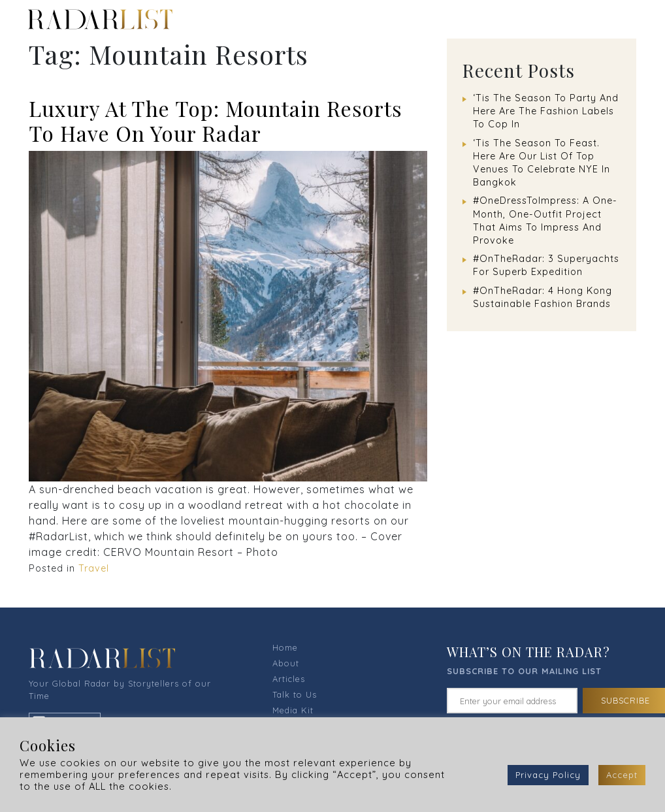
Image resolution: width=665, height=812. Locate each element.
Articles (289, 679)
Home (285, 647)
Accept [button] (622, 775)
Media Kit (293, 710)
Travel (94, 568)
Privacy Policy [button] (548, 775)
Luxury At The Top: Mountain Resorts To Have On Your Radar (216, 121)
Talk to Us (295, 694)
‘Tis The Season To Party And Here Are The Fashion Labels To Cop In (546, 111)
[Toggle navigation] (636, 19)
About (286, 663)
